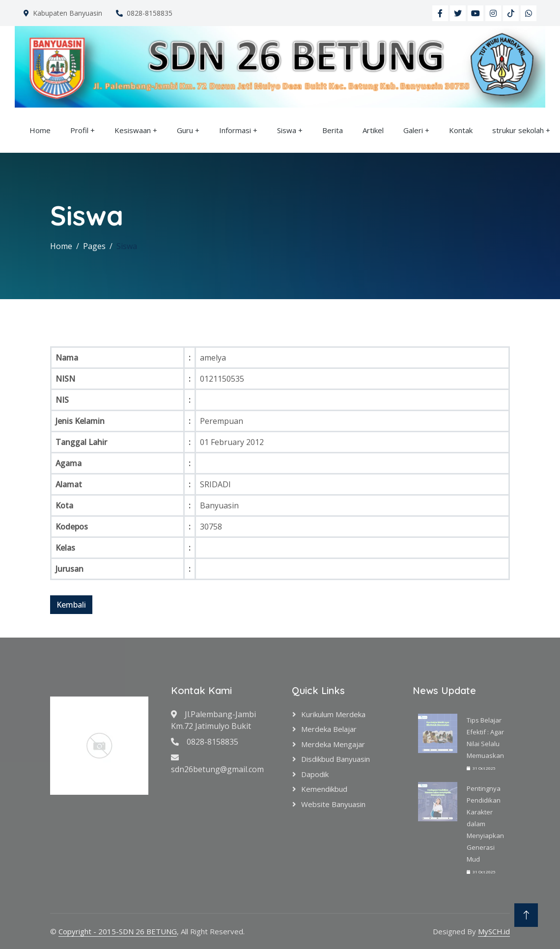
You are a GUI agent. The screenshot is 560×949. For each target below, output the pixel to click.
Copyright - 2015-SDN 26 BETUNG (118, 931)
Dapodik (315, 774)
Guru (185, 130)
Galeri (413, 130)
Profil (79, 130)
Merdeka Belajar (329, 729)
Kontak (461, 130)
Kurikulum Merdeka (333, 714)
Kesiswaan (133, 130)
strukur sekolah (518, 130)
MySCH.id (494, 931)
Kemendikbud (324, 789)
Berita (333, 130)
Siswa (287, 130)
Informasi (235, 130)
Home (40, 130)
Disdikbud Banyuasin (336, 759)
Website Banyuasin (333, 804)
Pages (94, 246)
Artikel (373, 130)
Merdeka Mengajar (333, 744)
